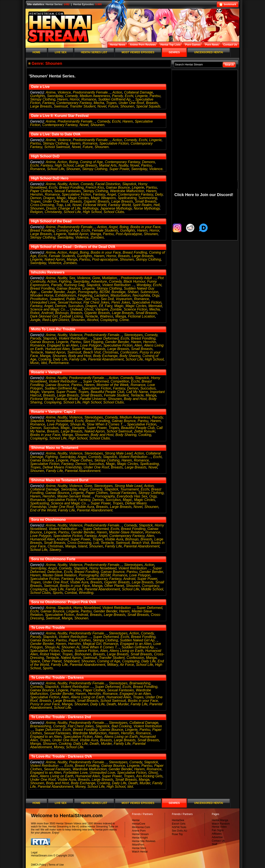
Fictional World (95, 205)
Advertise (217, 837)
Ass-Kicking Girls (149, 776)
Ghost (89, 309)
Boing (73, 162)
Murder (123, 704)
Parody (118, 96)
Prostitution (39, 299)
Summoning (148, 198)
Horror (74, 99)
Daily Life (60, 359)
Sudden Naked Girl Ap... (139, 640)
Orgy (156, 295)
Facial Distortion (108, 184)
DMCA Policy (39, 865)
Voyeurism (124, 299)
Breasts (152, 103)
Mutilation (109, 278)
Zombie (116, 309)
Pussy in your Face (45, 704)
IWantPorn (138, 845)
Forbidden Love (75, 773)
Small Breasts (146, 201)
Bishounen (83, 654)
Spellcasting (127, 198)
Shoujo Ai (77, 424)
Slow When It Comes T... (106, 424)
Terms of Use (56, 865)
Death (111, 704)
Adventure (99, 281)
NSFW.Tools (179, 827)
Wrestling (86, 593)
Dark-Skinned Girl (44, 316)
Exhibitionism (66, 295)
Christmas (110, 352)
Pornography (88, 292)
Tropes (111, 103)
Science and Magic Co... (49, 309)
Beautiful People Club (107, 392)
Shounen (127, 106)
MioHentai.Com (141, 827)
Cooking (45, 359)
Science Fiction (136, 309)
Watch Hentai (140, 852)
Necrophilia (141, 295)
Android (47, 313)
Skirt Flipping (93, 342)
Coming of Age (91, 162)
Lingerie (141, 96)
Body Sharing (130, 356)
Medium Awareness (95, 96)
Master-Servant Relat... (75, 496)
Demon (36, 198)
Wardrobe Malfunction (127, 191)
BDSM (104, 292)
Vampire (102, 309)
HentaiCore (139, 824)
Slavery (55, 550)
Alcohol (92, 320)
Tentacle (91, 316)
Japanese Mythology (116, 208)
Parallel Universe (93, 399)
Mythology (90, 208)
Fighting (65, 281)
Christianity (53, 212)
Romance (89, 99)
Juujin (71, 292)
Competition (120, 381)
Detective (55, 572)
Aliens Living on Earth (126, 651)
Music (35, 363)
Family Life (78, 359)
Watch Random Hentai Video (221, 825)
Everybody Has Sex (132, 496)
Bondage (118, 292)
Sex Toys (92, 299)
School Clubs (114, 212)
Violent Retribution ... (118, 285)
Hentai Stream (140, 834)
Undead (76, 309)
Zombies (97, 237)
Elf (101, 306)
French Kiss (95, 187)
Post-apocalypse (105, 259)
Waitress (107, 316)
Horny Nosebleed (60, 421)
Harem (63, 99)
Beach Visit (92, 352)
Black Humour (134, 281)
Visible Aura (85, 507)
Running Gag (74, 285)
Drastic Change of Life (63, 208)
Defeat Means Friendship (62, 467)
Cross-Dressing (42, 205)
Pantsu (155, 96)
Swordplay (55, 96)
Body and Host (80, 356)
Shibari (133, 292)
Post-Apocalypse (129, 234)
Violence (64, 92)
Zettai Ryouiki (145, 431)
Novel (102, 106)
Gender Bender (53, 292)
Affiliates (217, 834)
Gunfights (38, 96)
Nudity (123, 165)
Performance (59, 363)
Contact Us (218, 841)
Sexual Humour (69, 302)
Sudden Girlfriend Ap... (116, 99)
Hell (157, 205)
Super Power (119, 169)
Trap (60, 205)
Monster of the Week (112, 385)
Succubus (76, 306)
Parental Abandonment (106, 359)
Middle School (152, 589)
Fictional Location (141, 316)
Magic (61, 198)
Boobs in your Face (145, 227)
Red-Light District (56, 320)
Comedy (71, 96)
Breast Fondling (71, 187)
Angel (111, 194)
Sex (72, 278)
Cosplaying (109, 320)
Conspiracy (150, 586)
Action (117, 92)
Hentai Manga (220, 820)
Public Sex (74, 299)
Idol (44, 363)
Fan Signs (218, 830)
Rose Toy (177, 834)
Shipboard (71, 661)
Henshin (37, 194)
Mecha (99, 103)
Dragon (49, 198)
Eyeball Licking (71, 316)
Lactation (101, 295)
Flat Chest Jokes (97, 302)
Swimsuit (61, 106)
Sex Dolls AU (180, 831)
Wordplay (144, 285)
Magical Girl (92, 644)
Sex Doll (107, 299)
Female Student (116, 395)
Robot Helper (50, 654)
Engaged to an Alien (63, 345)
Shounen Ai (70, 647)
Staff (214, 844)
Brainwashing (140, 683)
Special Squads (148, 106)
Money (59, 747)
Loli (68, 205)
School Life (56, 169)
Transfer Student (82, 106)
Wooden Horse (42, 295)
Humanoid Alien (57, 349)
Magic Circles (78, 198)
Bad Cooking (121, 726)
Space (35, 661)
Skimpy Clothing (43, 99)
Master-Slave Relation (126, 532)
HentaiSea (178, 820)
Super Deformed (106, 338)
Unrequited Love (43, 302)
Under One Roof (131, 103)
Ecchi (129, 96)
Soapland (57, 299)
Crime (124, 320)
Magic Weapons (103, 198)
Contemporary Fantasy (74, 103)
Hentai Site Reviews (144, 841)
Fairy (108, 306)
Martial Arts (108, 165)
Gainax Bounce (118, 187)
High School (64, 165)
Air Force (127, 665)
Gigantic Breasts (97, 201)
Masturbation (121, 295)
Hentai (136, 820)
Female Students (105, 230)
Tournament (129, 489)
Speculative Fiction (114, 143)
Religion (36, 212)
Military (112, 665)
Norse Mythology (147, 208)
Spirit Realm (142, 205)
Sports (58, 593)
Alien (138, 345)
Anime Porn (139, 831)
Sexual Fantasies (68, 191)
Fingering (85, 295)
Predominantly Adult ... (138, 278)
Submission (149, 292)
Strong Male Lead (119, 453)
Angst (113, 227)
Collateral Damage (139, 92)
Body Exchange (105, 356)
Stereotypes (133, 335)
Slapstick (129, 184)
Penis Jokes (121, 302)
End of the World (43, 510)
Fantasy (48, 103)
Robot (35, 313)
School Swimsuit (57, 147)
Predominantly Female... (92, 92)
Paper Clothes (41, 191)
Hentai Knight (140, 838)
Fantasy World (119, 205)
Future (113, 106)
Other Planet (114, 586)
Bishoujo (62, 313)
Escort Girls (179, 824)
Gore (96, 278)
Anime (50, 92)
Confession (129, 352)
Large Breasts (41, 106)
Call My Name (137, 392)
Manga (96, 234)
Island (83, 546)
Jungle (35, 320)
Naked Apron (78, 234)
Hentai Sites (139, 848)
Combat (71, 593)
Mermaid (155, 306)
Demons (149, 162)
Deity (159, 194)
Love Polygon (91, 345)
